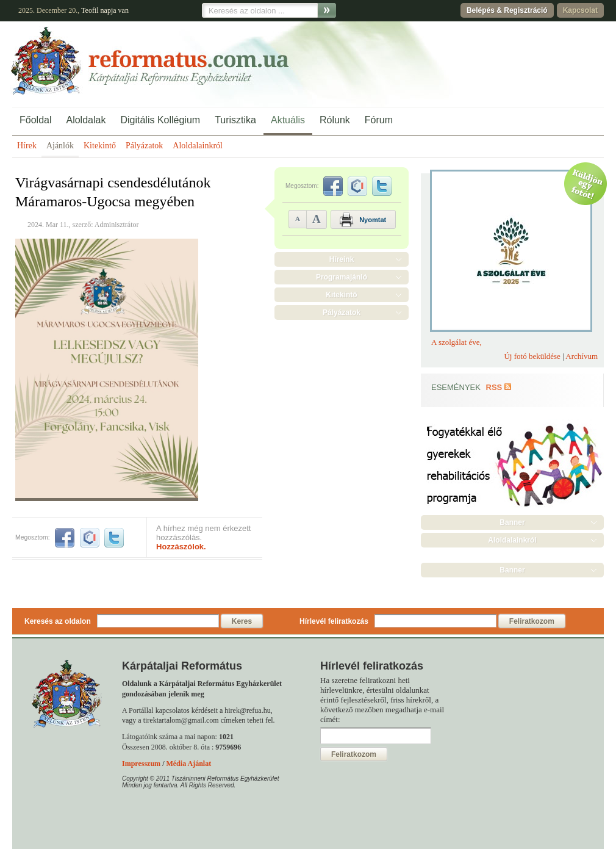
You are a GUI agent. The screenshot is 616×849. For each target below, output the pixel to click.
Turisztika (235, 120)
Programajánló (342, 277)
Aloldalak (86, 120)
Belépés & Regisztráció (507, 10)
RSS (494, 387)
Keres (242, 621)
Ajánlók (60, 146)
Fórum (379, 120)
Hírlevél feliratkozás (334, 621)
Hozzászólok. (181, 547)
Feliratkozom (532, 621)
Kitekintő (100, 146)
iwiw (90, 538)
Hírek (27, 146)
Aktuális (288, 120)
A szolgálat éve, (457, 342)
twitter (114, 538)
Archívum (582, 356)
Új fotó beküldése (532, 356)
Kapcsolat (580, 10)
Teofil (90, 10)
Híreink (342, 259)
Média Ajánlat (188, 764)
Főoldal (35, 120)
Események (456, 387)
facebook (65, 538)
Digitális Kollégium (160, 120)
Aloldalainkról (198, 146)
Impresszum (141, 764)
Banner (512, 522)
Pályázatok (144, 146)
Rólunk (335, 120)
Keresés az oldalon (58, 621)
